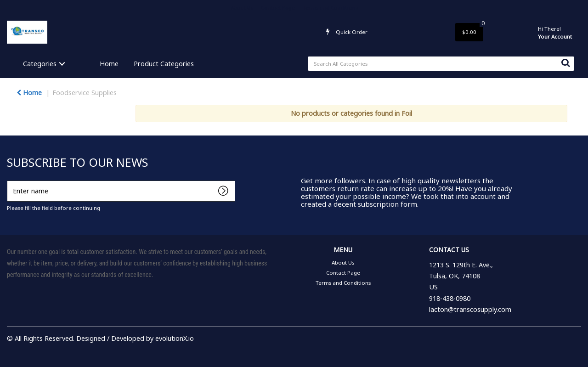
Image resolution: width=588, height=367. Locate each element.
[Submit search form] (565, 62)
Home (109, 64)
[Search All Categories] (441, 64)
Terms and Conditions (330, 8)
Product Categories (164, 64)
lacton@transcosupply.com (470, 309)
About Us (242, 8)
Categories (40, 64)
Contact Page (278, 8)
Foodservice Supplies (85, 93)
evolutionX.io (175, 338)
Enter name (9, 180)
